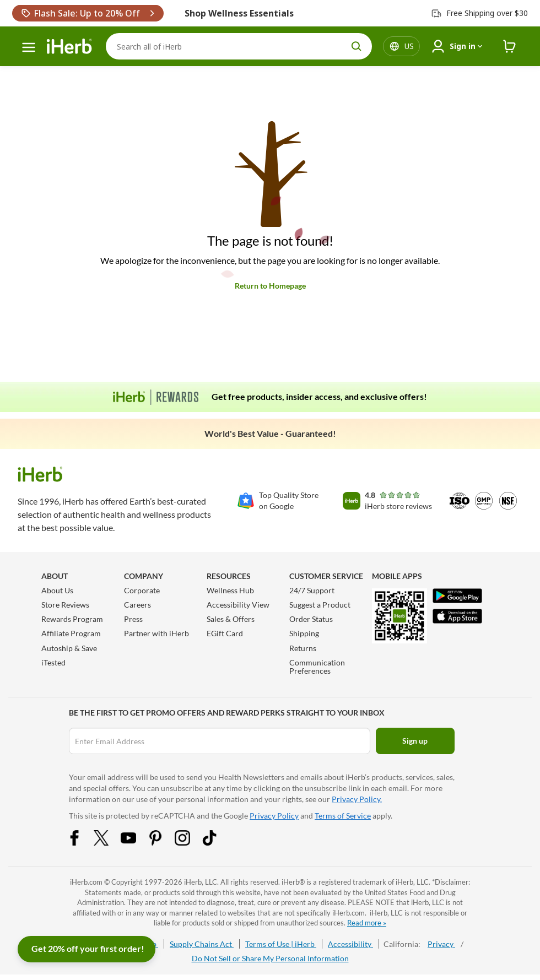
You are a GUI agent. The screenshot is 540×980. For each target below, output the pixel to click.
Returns (303, 648)
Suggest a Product (320, 605)
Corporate (142, 590)
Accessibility (350, 944)
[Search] (239, 46)
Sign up (415, 741)
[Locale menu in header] (409, 46)
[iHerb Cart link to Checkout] (510, 47)
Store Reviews (65, 605)
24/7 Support (312, 590)
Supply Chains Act (202, 944)
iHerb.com (86, 882)
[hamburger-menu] (29, 47)
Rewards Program (72, 619)
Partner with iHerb (156, 633)
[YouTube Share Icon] (136, 843)
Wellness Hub (230, 590)
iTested (53, 662)
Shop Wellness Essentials (239, 13)
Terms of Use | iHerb (281, 944)
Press (133, 619)
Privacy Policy (274, 816)
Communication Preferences (317, 667)
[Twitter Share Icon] (109, 843)
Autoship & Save (69, 648)
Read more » (367, 923)
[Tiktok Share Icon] (217, 843)
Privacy (441, 944)
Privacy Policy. (357, 799)
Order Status (311, 619)
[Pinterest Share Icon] (163, 843)
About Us (57, 590)
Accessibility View (238, 605)
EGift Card (225, 633)
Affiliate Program (71, 633)
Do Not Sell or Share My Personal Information (270, 958)
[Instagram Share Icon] (190, 843)
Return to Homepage (270, 286)
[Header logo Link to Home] (69, 47)
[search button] (357, 46)
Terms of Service (343, 816)
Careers (137, 605)
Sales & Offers (231, 619)
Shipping (304, 633)
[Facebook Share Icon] (82, 843)
